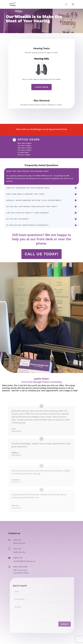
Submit (60, 625)
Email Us (18, 558)
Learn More (41, 87)
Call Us (17, 540)
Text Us (17, 549)
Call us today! (41, 254)
